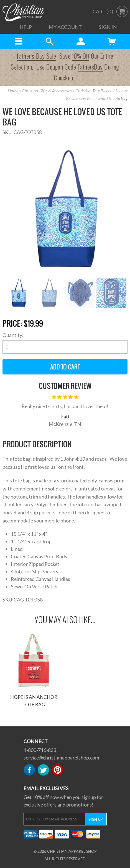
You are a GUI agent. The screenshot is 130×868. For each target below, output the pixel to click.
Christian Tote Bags (92, 91)
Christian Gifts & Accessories (47, 91)
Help (26, 27)
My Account (65, 27)
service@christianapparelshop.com (61, 758)
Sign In (108, 27)
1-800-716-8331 (41, 750)
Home (13, 91)
